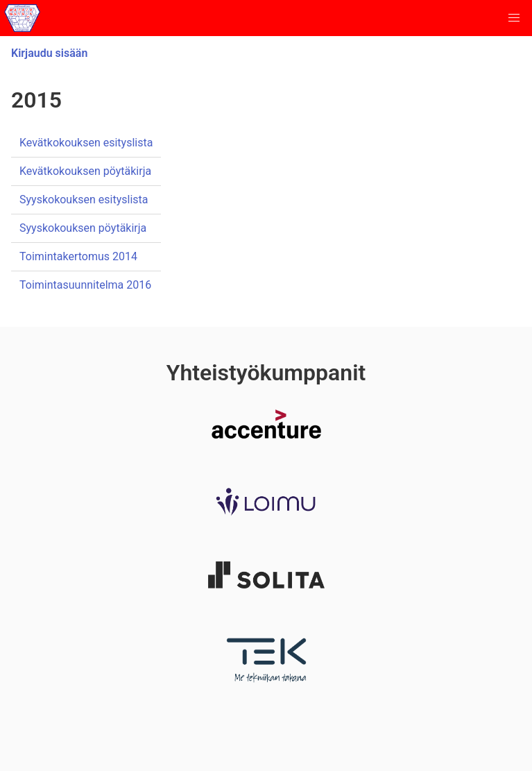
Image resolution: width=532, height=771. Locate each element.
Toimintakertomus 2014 (78, 256)
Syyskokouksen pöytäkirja (83, 228)
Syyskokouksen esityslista (84, 200)
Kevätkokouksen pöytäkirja (85, 171)
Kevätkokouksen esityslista (86, 143)
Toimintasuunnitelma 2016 (85, 285)
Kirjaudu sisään (49, 53)
